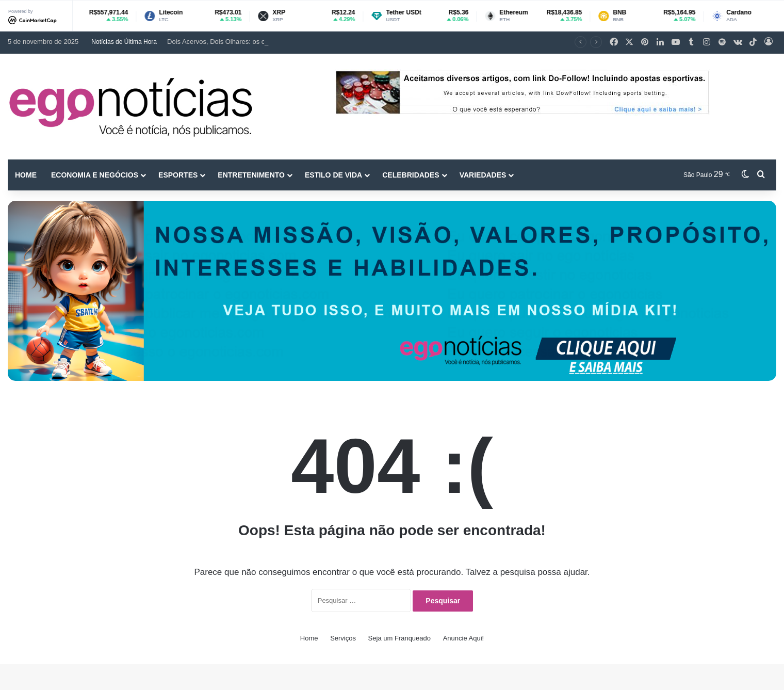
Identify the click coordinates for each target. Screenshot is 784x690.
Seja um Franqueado (399, 638)
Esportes (178, 175)
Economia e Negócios (95, 175)
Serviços (343, 638)
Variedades (483, 175)
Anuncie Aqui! (464, 638)
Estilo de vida (333, 175)
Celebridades (411, 175)
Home (26, 175)
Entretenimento (251, 175)
